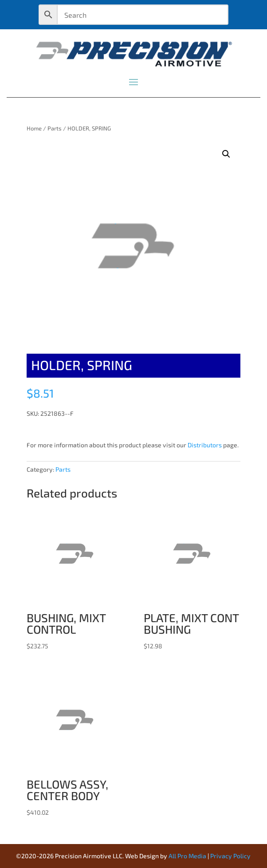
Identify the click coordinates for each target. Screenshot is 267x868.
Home (34, 128)
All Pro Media (187, 856)
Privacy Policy (230, 856)
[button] (226, 154)
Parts (55, 128)
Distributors (205, 445)
